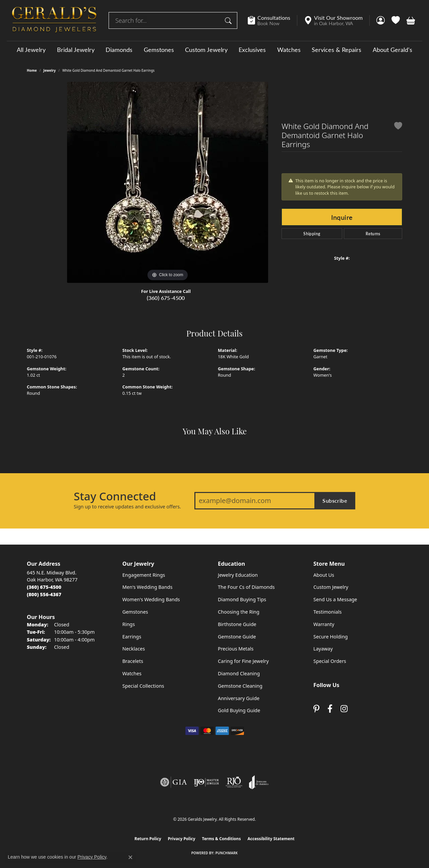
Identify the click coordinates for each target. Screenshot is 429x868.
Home (32, 70)
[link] (272, 20)
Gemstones (159, 50)
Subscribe (335, 501)
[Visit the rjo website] (234, 782)
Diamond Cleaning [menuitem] (239, 673)
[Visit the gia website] (174, 782)
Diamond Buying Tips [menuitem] (242, 599)
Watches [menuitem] (132, 673)
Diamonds (119, 50)
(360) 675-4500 (166, 298)
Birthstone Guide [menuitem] (237, 624)
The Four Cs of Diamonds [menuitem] (246, 587)
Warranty (324, 624)
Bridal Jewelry (76, 50)
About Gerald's (392, 50)
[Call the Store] (44, 587)
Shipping (312, 234)
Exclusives (252, 50)
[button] (381, 20)
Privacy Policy (182, 839)
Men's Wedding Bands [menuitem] (147, 587)
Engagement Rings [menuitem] (144, 575)
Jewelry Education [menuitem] (238, 575)
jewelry (49, 70)
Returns (373, 234)
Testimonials (327, 612)
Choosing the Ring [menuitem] (239, 612)
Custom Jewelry (206, 50)
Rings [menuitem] (129, 624)
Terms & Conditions (222, 839)
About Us (324, 575)
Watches (289, 50)
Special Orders (330, 661)
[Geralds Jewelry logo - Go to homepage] (54, 20)
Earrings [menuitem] (132, 637)
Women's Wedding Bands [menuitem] (151, 599)
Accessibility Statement (271, 839)
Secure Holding (331, 637)
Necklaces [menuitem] (134, 649)
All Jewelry (31, 50)
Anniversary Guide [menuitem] (239, 698)
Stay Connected (115, 496)
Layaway (323, 649)
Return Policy (148, 839)
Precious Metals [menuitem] (236, 649)
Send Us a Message (335, 599)
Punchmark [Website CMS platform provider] (227, 853)
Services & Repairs (336, 50)
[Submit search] (229, 20)
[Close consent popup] (130, 857)
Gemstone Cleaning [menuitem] (240, 686)
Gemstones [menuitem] (135, 612)
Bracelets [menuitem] (133, 661)
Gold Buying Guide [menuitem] (239, 710)
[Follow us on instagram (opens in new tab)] (344, 709)
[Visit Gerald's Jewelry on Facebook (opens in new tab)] (330, 709)
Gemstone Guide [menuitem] (237, 637)
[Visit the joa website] (259, 782)
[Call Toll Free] (44, 594)
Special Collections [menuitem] (143, 686)
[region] (168, 182)
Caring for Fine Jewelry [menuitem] (243, 661)
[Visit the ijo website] (206, 782)
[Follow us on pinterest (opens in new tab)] (316, 709)
